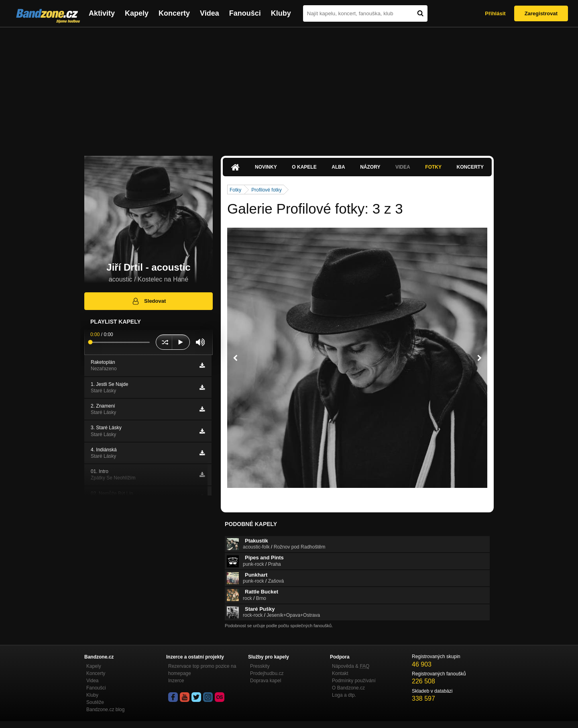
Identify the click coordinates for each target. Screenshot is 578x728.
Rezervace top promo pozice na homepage (202, 670)
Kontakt (340, 673)
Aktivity (102, 13)
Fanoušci (245, 13)
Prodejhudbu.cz (267, 673)
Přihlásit (495, 13)
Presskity (260, 666)
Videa (210, 13)
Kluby (281, 13)
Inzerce (176, 681)
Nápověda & (351, 666)
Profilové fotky (266, 190)
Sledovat (149, 301)
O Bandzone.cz (348, 688)
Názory (370, 167)
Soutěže (95, 702)
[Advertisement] (289, 88)
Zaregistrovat (541, 13)
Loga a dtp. (344, 695)
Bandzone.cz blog (105, 710)
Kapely (137, 13)
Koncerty (174, 13)
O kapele (304, 167)
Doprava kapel (266, 681)
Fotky (433, 167)
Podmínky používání (354, 681)
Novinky (266, 167)
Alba (338, 167)
